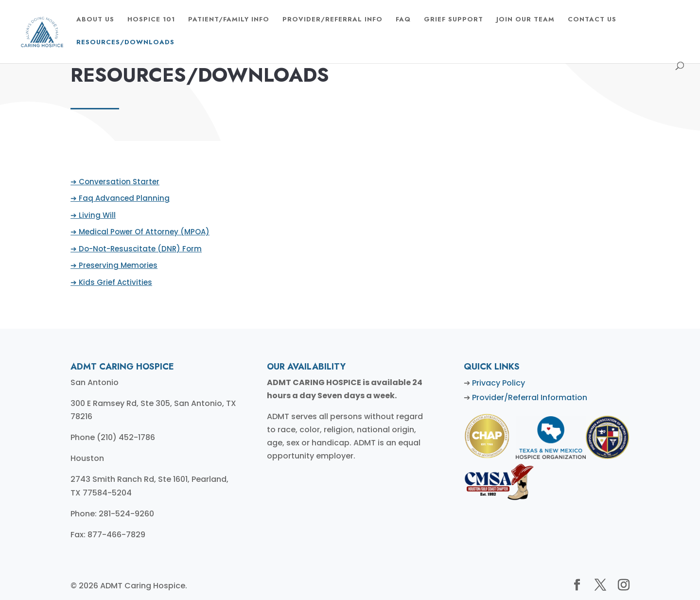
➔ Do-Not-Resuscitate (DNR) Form (138, 249)
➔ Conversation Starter (117, 182)
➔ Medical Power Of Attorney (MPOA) (142, 232)
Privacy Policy (499, 383)
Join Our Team (525, 20)
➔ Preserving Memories (116, 265)
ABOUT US (95, 20)
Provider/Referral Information (530, 397)
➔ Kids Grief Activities (114, 282)
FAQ (403, 20)
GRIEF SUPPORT (454, 20)
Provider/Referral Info (332, 20)
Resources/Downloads (125, 43)
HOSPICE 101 (151, 20)
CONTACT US (592, 20)
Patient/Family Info (229, 20)
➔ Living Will (96, 215)
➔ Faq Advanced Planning (122, 199)
